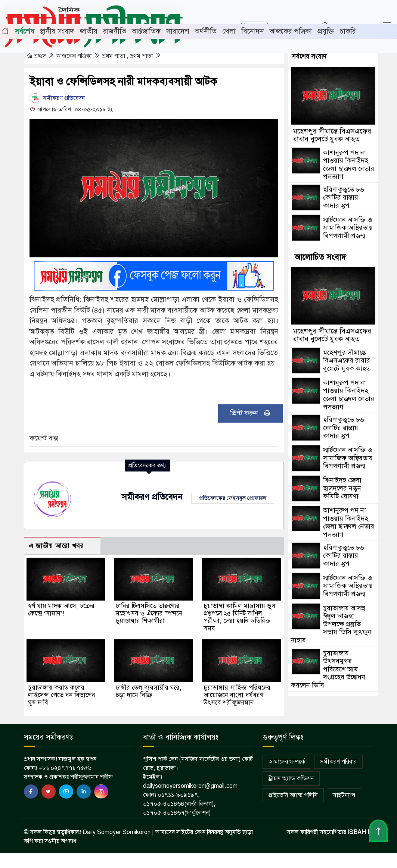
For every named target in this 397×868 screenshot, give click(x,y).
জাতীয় (89, 31)
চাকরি (348, 31)
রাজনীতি (115, 31)
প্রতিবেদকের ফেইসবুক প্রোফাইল (233, 498)
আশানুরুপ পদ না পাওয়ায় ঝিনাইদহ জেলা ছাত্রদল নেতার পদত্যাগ (349, 165)
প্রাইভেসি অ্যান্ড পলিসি (293, 795)
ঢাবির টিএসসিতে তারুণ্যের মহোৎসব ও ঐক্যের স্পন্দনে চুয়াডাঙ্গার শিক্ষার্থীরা (149, 613)
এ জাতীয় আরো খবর (56, 546)
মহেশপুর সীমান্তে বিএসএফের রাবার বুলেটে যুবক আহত (332, 135)
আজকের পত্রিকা (291, 31)
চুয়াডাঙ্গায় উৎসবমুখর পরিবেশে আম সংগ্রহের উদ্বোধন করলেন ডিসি (328, 669)
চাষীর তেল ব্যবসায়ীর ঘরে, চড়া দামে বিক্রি (149, 691)
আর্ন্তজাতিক (146, 31)
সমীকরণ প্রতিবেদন (57, 98)
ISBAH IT (360, 832)
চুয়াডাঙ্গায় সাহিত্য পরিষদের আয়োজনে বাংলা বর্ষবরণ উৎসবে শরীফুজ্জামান (237, 695)
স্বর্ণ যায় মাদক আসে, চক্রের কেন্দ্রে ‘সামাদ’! (61, 610)
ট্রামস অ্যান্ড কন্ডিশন (291, 778)
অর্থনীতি (206, 31)
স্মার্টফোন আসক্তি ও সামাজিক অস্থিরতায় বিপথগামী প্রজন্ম (348, 228)
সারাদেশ (178, 31)
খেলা (229, 31)
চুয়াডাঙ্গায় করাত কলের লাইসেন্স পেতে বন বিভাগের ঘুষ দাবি (62, 695)
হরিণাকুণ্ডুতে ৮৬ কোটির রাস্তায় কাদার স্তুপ (344, 198)
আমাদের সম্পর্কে (287, 762)
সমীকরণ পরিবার (338, 762)
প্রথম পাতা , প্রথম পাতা (128, 56)
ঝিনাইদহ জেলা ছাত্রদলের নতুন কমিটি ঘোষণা (342, 488)
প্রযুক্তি (326, 31)
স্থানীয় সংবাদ (57, 31)
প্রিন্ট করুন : (250, 413)
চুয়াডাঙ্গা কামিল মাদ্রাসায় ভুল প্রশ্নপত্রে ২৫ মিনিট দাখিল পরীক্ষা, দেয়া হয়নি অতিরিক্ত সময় (240, 617)
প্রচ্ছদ (37, 56)
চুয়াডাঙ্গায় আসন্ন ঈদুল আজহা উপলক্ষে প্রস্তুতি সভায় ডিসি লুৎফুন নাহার (331, 624)
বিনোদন (253, 31)
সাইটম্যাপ (344, 795)
